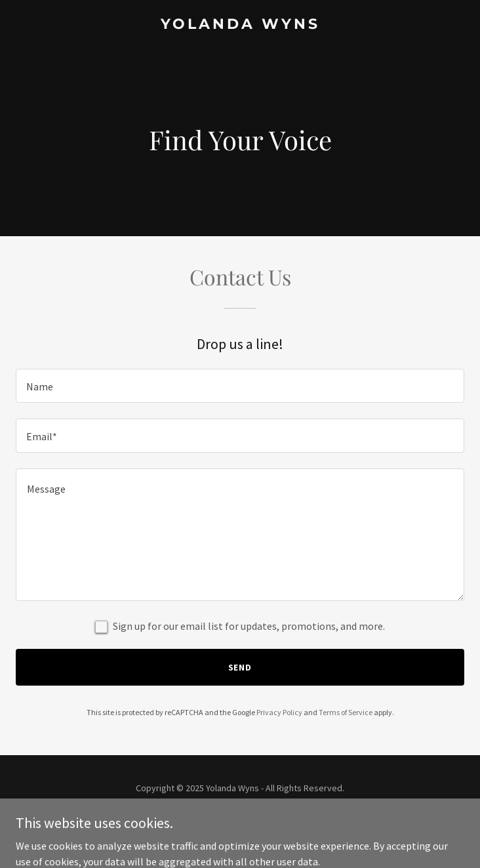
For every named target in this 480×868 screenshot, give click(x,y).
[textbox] (240, 386)
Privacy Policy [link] (279, 712)
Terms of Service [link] (346, 712)
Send (240, 667)
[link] (240, 25)
